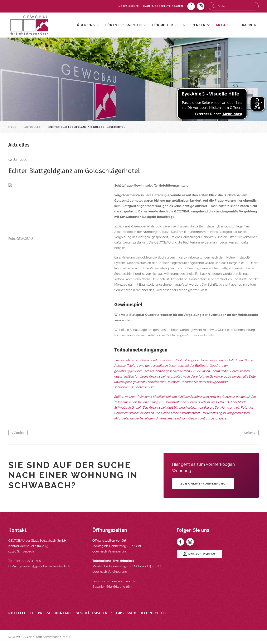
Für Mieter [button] (165, 25)
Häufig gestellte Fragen (163, 6)
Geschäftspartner (94, 613)
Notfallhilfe (129, 6)
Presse (45, 613)
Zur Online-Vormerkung (203, 484)
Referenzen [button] (197, 25)
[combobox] (234, 6)
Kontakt (63, 613)
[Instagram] (201, 6)
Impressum (127, 613)
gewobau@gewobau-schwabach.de (45, 566)
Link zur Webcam (199, 554)
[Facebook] (191, 6)
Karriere (250, 25)
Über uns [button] (88, 25)
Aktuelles (226, 25)
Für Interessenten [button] (126, 25)
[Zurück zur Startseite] (29, 25)
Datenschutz (154, 613)
